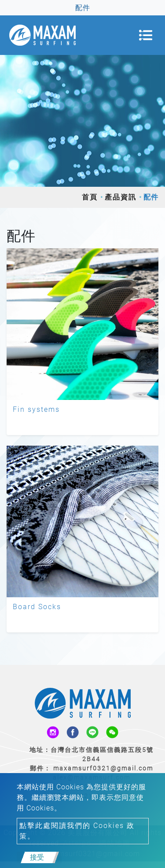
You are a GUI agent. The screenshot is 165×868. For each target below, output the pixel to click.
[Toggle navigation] (146, 35)
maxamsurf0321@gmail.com (103, 768)
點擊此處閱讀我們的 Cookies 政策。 (77, 831)
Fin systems (36, 409)
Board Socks (37, 607)
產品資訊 (121, 197)
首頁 (90, 197)
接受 (37, 857)
